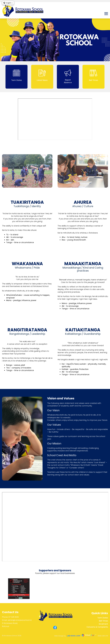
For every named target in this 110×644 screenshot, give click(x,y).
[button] (8, 3)
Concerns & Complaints (97, 627)
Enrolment (103, 624)
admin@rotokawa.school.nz (20, 620)
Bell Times (103, 621)
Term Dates (103, 618)
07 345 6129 (14, 617)
